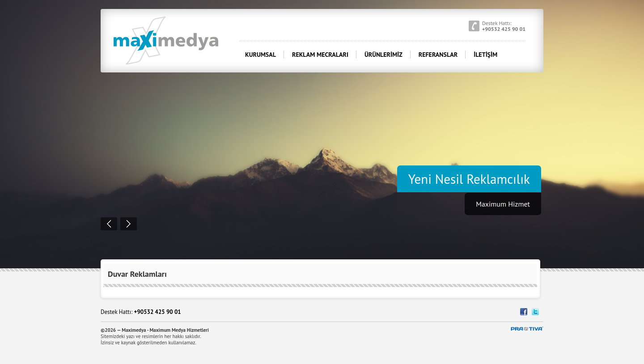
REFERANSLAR (438, 55)
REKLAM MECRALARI (320, 55)
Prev (109, 224)
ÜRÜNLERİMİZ (383, 55)
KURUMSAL (261, 55)
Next (129, 224)
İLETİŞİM (485, 55)
